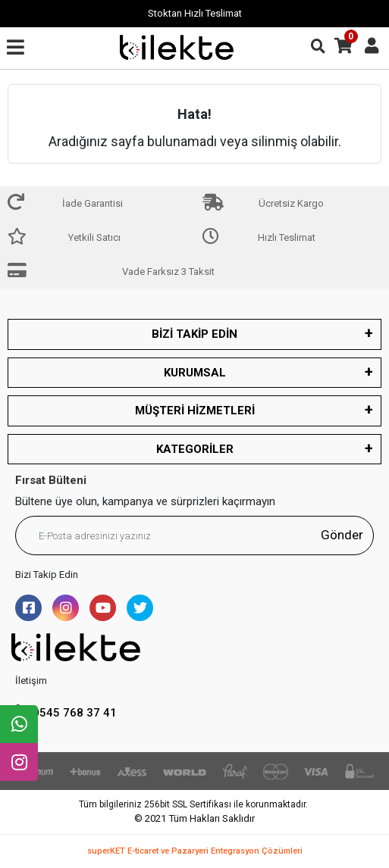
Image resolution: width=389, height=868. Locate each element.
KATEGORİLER (195, 449)
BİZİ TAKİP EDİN (194, 334)
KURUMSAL (195, 373)
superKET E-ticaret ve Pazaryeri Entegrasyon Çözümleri (195, 851)
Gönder (342, 535)
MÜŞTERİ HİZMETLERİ (195, 411)
